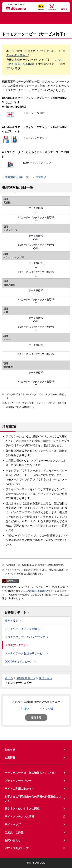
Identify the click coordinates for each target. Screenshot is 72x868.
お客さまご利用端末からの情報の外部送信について (33, 799)
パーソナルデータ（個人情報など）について (31, 773)
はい (26, 709)
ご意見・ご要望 (14, 832)
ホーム (9, 678)
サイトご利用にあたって (19, 789)
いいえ (50, 709)
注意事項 (41, 177)
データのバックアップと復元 (22, 629)
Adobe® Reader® (35, 591)
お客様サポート (15, 612)
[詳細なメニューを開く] (64, 7)
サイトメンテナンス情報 (35, 817)
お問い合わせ (13, 840)
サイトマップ (13, 824)
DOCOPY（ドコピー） (19, 661)
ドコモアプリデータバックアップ (25, 637)
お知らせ (10, 750)
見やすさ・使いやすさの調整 (22, 809)
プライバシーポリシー (18, 781)
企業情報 (10, 757)
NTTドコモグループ (35, 848)
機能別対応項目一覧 (17, 177)
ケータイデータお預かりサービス (25, 653)
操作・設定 (12, 621)
